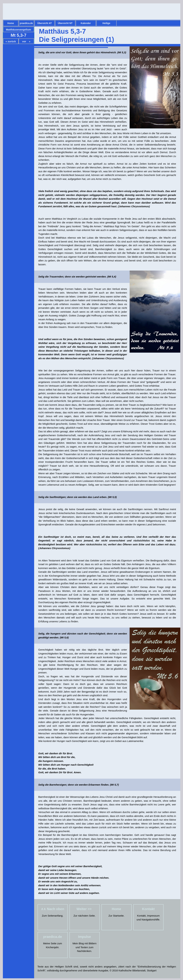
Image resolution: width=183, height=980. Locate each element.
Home (11, 23)
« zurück (11, 41)
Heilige (106, 23)
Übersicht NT (65, 23)
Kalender (86, 23)
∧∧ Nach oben (53, 909)
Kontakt (148, 909)
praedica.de (26, 23)
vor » (26, 41)
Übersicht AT (45, 23)
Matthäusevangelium (18, 30)
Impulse (84, 937)
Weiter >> (84, 909)
